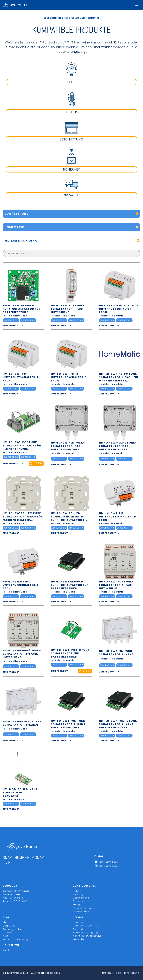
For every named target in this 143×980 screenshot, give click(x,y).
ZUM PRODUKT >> (13, 325)
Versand (8, 933)
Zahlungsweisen (13, 929)
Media (7, 950)
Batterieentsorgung (86, 933)
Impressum (107, 973)
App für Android (13, 898)
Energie (78, 905)
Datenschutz (131, 973)
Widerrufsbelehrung (16, 939)
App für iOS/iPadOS (15, 901)
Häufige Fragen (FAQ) (87, 926)
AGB (5, 936)
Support (78, 929)
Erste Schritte (11, 894)
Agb (118, 973)
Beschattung (81, 898)
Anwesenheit (81, 911)
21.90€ (87, 671)
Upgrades (9, 926)
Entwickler (79, 939)
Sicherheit (79, 901)
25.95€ (39, 463)
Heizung (78, 894)
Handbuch (80, 922)
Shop (6, 922)
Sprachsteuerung (84, 908)
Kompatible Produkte (16, 891)
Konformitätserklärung (87, 936)
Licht (76, 891)
